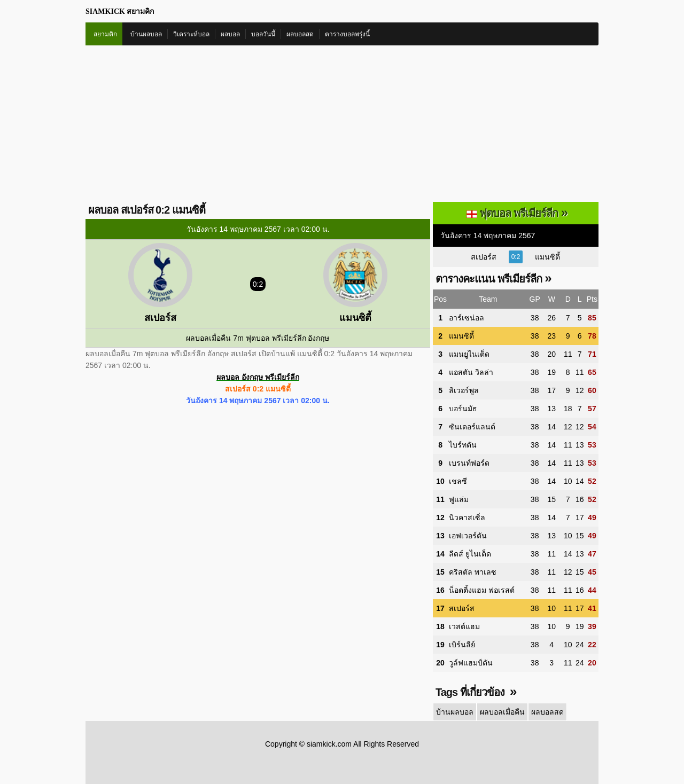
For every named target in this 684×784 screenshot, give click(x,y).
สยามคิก (105, 34)
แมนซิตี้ (547, 257)
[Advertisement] (342, 126)
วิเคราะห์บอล (191, 34)
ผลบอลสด (300, 34)
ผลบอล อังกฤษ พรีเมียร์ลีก (258, 377)
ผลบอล (230, 34)
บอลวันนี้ (263, 34)
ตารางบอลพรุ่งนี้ (347, 34)
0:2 (516, 257)
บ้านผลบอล (146, 34)
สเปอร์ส (484, 257)
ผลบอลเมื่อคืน (502, 712)
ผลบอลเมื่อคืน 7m (215, 338)
